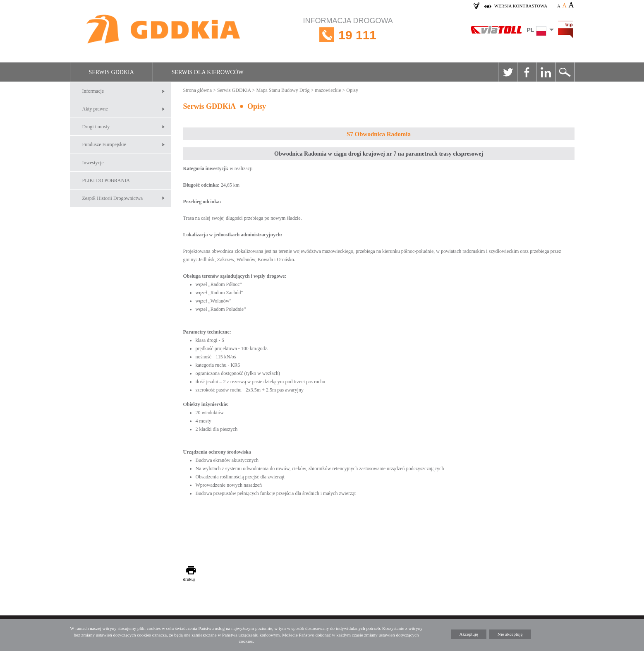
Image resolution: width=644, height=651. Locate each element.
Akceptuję (469, 634)
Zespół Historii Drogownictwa (113, 198)
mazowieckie (328, 90)
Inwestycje (93, 163)
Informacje (93, 91)
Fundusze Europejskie (104, 144)
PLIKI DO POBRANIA (106, 180)
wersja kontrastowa (521, 6)
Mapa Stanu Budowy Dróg (283, 90)
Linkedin (546, 72)
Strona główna (198, 90)
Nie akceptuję (510, 634)
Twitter (508, 72)
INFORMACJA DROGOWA (348, 35)
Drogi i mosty (96, 127)
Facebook (527, 72)
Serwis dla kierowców (208, 72)
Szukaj (565, 72)
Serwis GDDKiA (111, 72)
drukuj (189, 579)
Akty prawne (95, 109)
